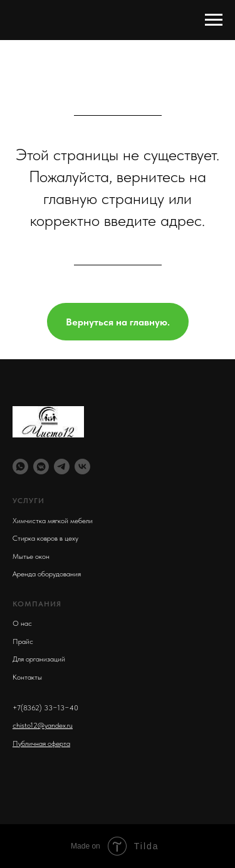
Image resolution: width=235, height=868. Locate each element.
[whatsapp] (20, 467)
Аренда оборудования (47, 574)
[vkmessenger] (41, 467)
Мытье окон (31, 556)
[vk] (82, 467)
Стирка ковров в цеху (45, 538)
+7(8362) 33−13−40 (45, 708)
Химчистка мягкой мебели (53, 521)
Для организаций (39, 659)
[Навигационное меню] (214, 20)
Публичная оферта (41, 743)
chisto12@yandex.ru (43, 725)
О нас (22, 623)
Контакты (27, 677)
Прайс (23, 641)
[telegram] (62, 467)
